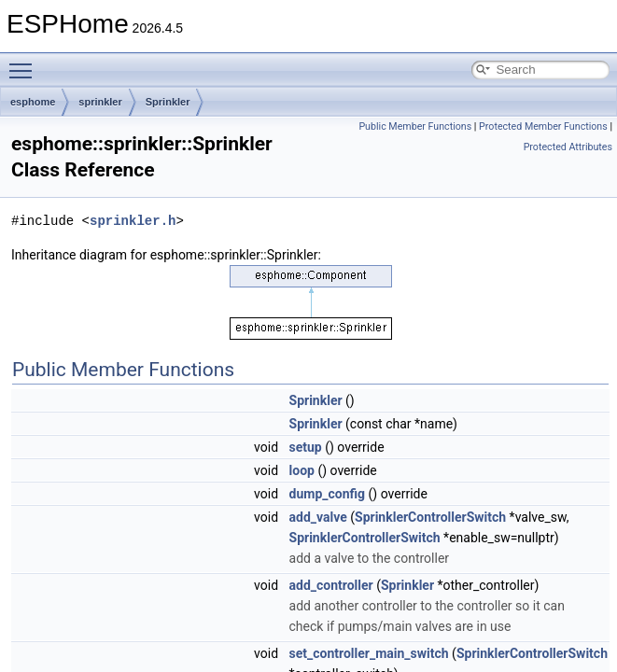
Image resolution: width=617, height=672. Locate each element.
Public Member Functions (415, 126)
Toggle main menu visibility (25, 63)
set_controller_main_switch (369, 653)
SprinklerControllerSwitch (430, 517)
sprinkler (100, 102)
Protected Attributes (568, 147)
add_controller (331, 585)
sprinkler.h (133, 221)
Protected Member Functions (543, 126)
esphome (33, 102)
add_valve (318, 517)
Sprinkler (168, 102)
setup (306, 447)
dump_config (328, 494)
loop (302, 470)
